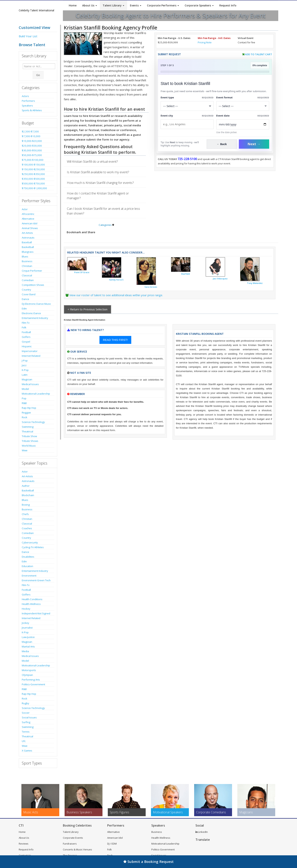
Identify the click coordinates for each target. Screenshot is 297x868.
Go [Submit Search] (38, 75)
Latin (25, 375)
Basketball (28, 247)
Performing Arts (31, 680)
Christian (27, 266)
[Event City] (187, 124)
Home (73, 5)
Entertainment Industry (35, 318)
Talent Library (113, 5)
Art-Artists (27, 233)
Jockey (25, 623)
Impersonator (30, 351)
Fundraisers (70, 844)
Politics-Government (33, 684)
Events (136, 5)
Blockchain (28, 495)
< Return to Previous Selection (88, 309)
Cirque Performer (32, 271)
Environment (29, 576)
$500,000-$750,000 (33, 183)
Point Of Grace (82, 272)
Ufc (24, 741)
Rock (25, 417)
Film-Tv (26, 323)
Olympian (27, 675)
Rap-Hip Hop (29, 408)
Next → (254, 144)
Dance (25, 299)
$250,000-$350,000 (33, 174)
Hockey (26, 609)
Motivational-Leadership (36, 394)
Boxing (26, 505)
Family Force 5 (116, 280)
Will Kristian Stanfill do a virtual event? (92, 161)
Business (27, 261)
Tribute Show (29, 436)
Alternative (28, 219)
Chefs (25, 514)
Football (26, 332)
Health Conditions (32, 599)
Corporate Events (73, 838)
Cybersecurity (30, 542)
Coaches (27, 528)
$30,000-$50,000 (32, 150)
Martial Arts (28, 647)
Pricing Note (205, 42)
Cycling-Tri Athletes (33, 547)
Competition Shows (33, 285)
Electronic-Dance (31, 313)
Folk (24, 327)
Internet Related (31, 356)
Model (25, 389)
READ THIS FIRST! (115, 340)
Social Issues (29, 717)
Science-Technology (33, 422)
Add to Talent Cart (258, 54)
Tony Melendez (255, 283)
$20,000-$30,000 (32, 146)
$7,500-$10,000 (31, 136)
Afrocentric (28, 214)
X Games (27, 751)
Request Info (228, 5)
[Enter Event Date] (243, 124)
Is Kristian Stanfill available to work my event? (98, 172)
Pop (24, 398)
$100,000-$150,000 (33, 165)
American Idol (30, 223)
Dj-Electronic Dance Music (36, 304)
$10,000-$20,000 (32, 141)
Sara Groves (151, 287)
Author (26, 486)
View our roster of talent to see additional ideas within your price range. (116, 295)
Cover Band (29, 294)
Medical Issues (30, 384)
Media (25, 651)
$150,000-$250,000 (33, 169)
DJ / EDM (112, 844)
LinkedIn (202, 832)
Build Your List (28, 36)
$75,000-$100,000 (33, 160)
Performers (28, 101)
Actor (25, 209)
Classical (27, 275)
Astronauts (28, 238)
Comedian (28, 280)
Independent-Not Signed (36, 613)
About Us (90, 5)
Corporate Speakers (199, 5)
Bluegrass (28, 252)
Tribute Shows (30, 441)
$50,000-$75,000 (32, 155)
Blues (25, 256)
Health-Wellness (31, 604)
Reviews (24, 844)
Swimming (28, 427)
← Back (222, 144)
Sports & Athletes (32, 110)
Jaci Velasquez (220, 279)
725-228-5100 (187, 159)
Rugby (25, 703)
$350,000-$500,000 (33, 179)
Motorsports (29, 670)
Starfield (185, 274)
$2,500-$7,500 (30, 131)
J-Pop (25, 361)
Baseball (27, 242)
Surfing (26, 722)
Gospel (26, 342)
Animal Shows (30, 228)
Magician (27, 379)
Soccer (26, 713)
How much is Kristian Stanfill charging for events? (100, 183)
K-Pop (25, 370)
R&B (24, 403)
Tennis (26, 732)
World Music (29, 446)
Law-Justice (28, 637)
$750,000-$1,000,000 (34, 188)
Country (26, 290)
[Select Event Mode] (243, 106)
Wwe (25, 450)
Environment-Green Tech (36, 580)
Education (27, 566)
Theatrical (27, 431)
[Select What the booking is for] (187, 106)
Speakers (27, 106)
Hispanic (27, 346)
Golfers (26, 337)
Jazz (24, 365)
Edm (24, 309)
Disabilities (28, 557)
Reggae (26, 413)
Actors (25, 96)
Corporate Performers (163, 5)
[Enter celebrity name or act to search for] (39, 66)
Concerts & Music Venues (77, 849)
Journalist (27, 628)
